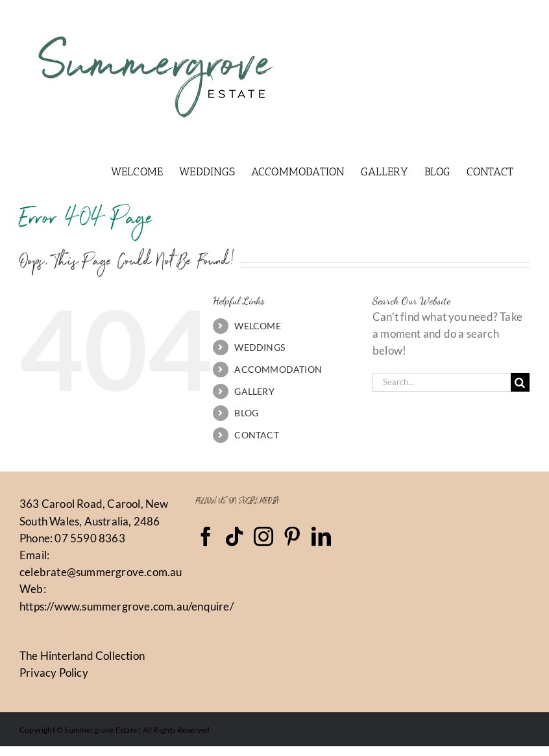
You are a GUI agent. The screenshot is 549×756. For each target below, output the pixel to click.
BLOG (246, 413)
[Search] (520, 382)
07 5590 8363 (90, 538)
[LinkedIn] (321, 536)
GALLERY (254, 391)
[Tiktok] (234, 536)
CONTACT (256, 435)
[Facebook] (206, 536)
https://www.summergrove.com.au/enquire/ (127, 606)
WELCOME (257, 326)
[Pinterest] (292, 536)
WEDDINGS (260, 347)
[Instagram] (263, 536)
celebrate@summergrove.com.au (101, 572)
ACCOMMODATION (278, 369)
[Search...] (442, 382)
